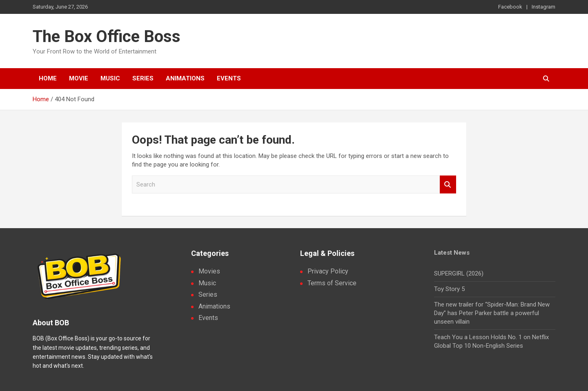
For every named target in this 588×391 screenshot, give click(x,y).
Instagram (543, 7)
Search (448, 185)
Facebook (510, 7)
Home (48, 78)
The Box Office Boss (107, 37)
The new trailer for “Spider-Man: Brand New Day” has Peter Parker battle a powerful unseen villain (492, 313)
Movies (209, 271)
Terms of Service (332, 283)
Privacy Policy (328, 271)
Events (229, 78)
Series (143, 78)
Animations (185, 78)
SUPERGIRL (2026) (459, 273)
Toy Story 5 (449, 289)
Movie (79, 78)
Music (110, 78)
